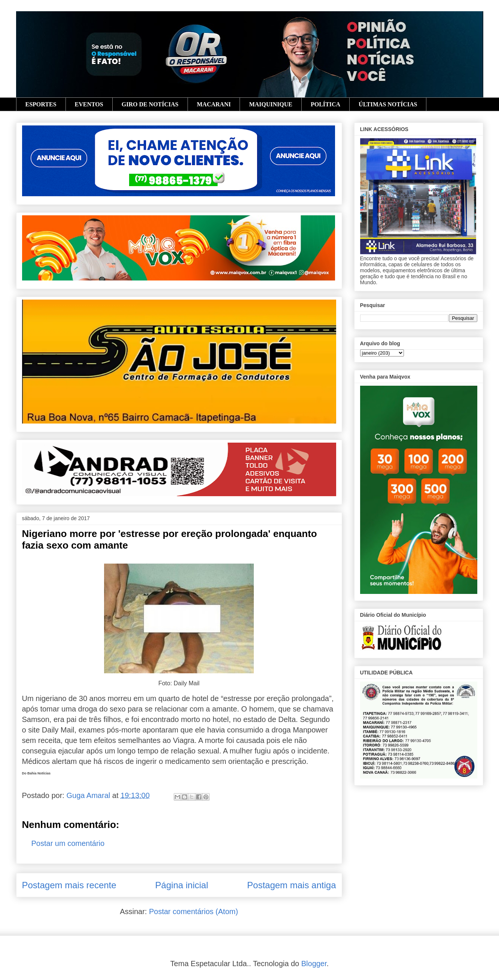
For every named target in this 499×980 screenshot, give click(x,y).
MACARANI (214, 104)
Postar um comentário (68, 843)
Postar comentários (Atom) (194, 911)
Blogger (314, 964)
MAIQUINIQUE (271, 104)
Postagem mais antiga (291, 885)
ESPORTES (41, 104)
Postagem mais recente (69, 885)
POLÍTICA (325, 104)
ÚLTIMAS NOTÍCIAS (388, 104)
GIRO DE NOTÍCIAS (150, 104)
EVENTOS (89, 104)
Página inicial (182, 885)
